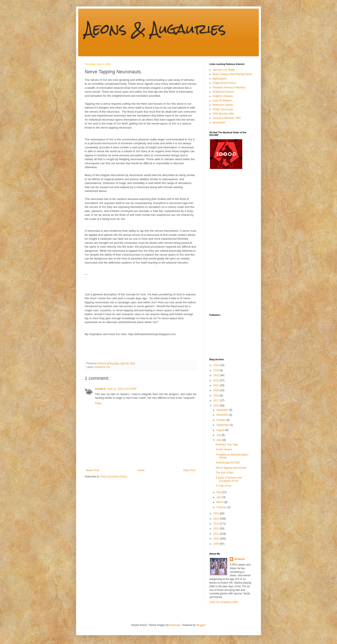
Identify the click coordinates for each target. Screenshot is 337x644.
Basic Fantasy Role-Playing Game (232, 74)
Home (141, 470)
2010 (217, 539)
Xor (108, 367)
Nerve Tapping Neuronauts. (231, 468)
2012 (217, 529)
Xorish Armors (224, 449)
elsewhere (100, 367)
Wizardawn (219, 123)
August (221, 430)
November (223, 415)
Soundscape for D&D (228, 463)
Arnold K (100, 389)
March (220, 502)
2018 (217, 396)
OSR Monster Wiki (223, 114)
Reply (98, 403)
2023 (217, 375)
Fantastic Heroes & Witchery (229, 87)
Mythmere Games (223, 105)
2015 (217, 514)
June (220, 440)
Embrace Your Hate (227, 445)
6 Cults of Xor (224, 486)
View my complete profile (224, 602)
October (221, 420)
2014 (217, 519)
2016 (217, 406)
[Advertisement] (227, 242)
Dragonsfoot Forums (224, 83)
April (219, 497)
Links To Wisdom (222, 101)
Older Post (189, 470)
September (223, 425)
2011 (217, 534)
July (219, 435)
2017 (217, 400)
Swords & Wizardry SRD (227, 118)
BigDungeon (220, 79)
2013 (217, 524)
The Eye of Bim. (225, 473)
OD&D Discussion (223, 109)
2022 (217, 380)
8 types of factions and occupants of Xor (229, 479)
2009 (217, 544)
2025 (217, 365)
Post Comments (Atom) (114, 477)
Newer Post (92, 470)
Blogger (201, 625)
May (219, 492)
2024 (217, 370)
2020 (217, 390)
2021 (217, 385)
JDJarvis (239, 559)
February (222, 507)
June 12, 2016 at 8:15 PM (122, 389)
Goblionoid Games (223, 92)
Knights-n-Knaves (223, 96)
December (223, 410)
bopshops (175, 625)
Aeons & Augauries (155, 29)
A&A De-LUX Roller (224, 70)
